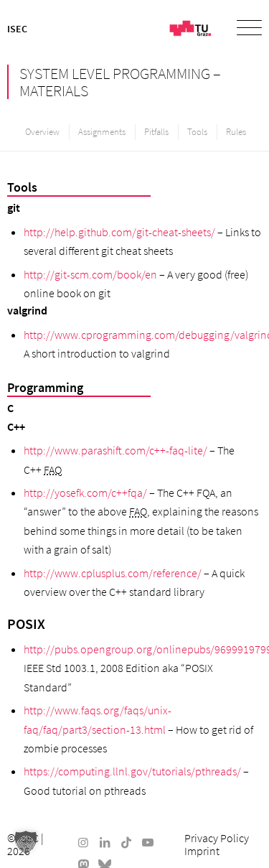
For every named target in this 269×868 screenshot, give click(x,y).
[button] (26, 842)
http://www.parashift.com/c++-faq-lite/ (115, 450)
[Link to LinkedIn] (105, 842)
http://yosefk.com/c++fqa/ (85, 493)
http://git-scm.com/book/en (90, 274)
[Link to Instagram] (83, 842)
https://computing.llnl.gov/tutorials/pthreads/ (132, 771)
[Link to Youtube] (148, 842)
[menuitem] (242, 29)
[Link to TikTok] (126, 842)
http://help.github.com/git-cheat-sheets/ (119, 232)
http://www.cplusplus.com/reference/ (113, 573)
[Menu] (242, 29)
